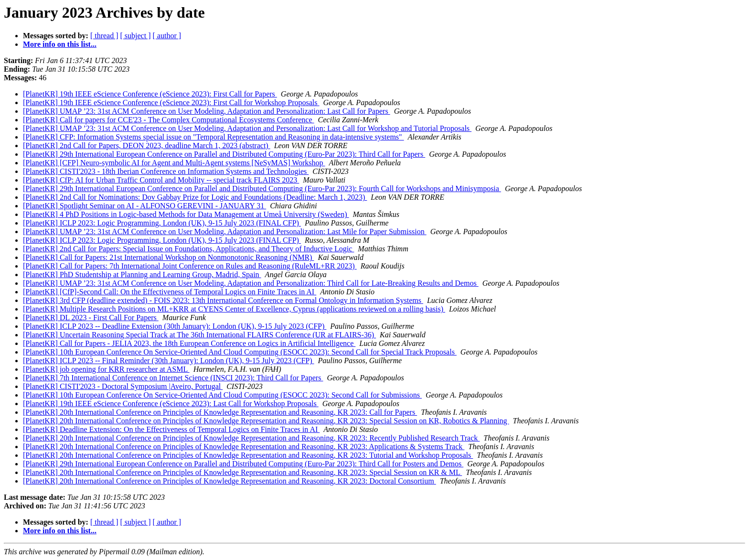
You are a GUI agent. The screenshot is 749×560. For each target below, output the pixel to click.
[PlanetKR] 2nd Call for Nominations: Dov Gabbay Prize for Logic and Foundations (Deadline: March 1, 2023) (195, 197)
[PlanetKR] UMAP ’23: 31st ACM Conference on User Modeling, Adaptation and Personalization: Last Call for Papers (207, 111)
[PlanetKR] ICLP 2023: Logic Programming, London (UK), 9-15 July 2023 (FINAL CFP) (162, 223)
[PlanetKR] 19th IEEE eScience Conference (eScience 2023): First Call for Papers (150, 94)
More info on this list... (60, 44)
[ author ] (167, 36)
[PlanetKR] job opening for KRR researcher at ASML (106, 369)
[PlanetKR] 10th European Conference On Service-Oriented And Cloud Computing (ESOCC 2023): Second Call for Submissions (222, 395)
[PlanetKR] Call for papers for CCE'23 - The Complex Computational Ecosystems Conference (169, 120)
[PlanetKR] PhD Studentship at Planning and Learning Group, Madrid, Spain (142, 275)
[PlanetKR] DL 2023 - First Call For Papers (91, 318)
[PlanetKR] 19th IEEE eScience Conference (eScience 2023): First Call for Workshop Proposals (171, 102)
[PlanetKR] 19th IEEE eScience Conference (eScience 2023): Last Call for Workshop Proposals (171, 404)
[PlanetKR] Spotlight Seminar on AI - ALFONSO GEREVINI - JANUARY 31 (144, 206)
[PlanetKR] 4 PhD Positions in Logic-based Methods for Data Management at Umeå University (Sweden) (186, 214)
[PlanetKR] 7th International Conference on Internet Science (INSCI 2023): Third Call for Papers (173, 378)
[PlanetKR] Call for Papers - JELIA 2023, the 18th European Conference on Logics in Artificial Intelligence (189, 343)
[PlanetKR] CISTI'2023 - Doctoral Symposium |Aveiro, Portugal (123, 386)
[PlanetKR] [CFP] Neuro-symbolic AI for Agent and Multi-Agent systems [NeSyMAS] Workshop (174, 163)
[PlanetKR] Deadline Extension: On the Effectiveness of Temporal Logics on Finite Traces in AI (171, 429)
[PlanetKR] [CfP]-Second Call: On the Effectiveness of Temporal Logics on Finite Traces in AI (170, 292)
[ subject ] (136, 36)
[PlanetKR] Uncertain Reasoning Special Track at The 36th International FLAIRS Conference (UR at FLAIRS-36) (199, 335)
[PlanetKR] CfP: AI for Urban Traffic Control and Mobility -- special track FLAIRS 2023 (161, 180)
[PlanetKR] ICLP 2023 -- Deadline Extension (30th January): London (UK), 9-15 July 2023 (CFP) (175, 326)
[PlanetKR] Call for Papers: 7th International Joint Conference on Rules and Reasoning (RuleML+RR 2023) (190, 266)
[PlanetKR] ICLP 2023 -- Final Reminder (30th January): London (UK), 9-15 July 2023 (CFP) (169, 361)
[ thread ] (104, 36)
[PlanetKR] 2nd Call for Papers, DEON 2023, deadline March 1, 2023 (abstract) (147, 145)
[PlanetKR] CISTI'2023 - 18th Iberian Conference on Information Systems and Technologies (166, 171)
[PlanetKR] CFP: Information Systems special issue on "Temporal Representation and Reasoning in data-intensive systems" (214, 137)
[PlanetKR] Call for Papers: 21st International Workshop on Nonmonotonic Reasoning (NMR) (168, 257)
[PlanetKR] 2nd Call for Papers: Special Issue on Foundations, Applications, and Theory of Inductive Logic (188, 249)
